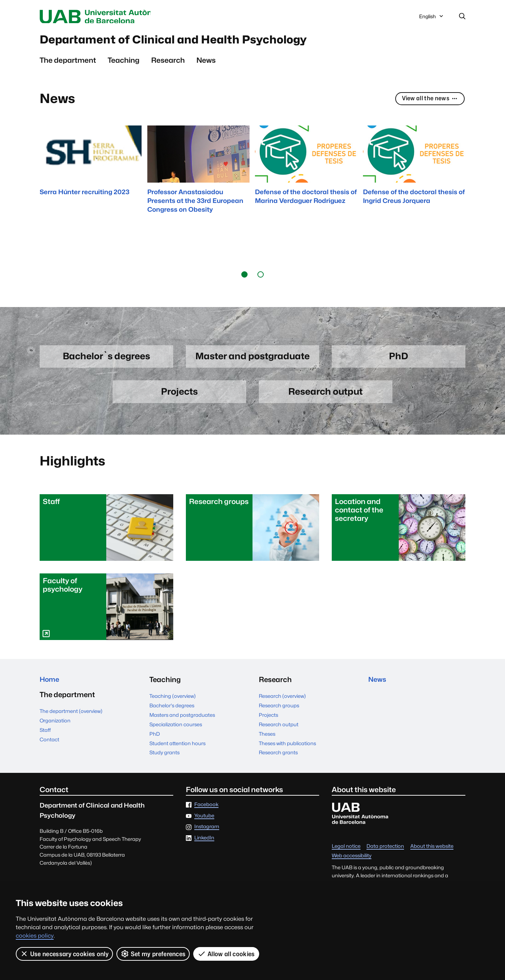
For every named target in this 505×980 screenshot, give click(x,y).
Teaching (124, 63)
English (432, 19)
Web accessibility (352, 861)
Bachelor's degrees (172, 710)
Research (168, 63)
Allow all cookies (226, 954)
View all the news (428, 102)
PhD (155, 739)
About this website (432, 851)
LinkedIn (204, 843)
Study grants (164, 758)
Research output (279, 729)
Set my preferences (153, 954)
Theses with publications (287, 748)
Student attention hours (177, 748)
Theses (267, 739)
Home (50, 684)
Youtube (204, 821)
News (206, 63)
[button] (244, 278)
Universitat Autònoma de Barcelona (106, 17)
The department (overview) (71, 717)
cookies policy (35, 936)
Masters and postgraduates (182, 720)
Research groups (279, 710)
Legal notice (346, 851)
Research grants (278, 758)
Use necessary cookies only (64, 954)
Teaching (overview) (173, 701)
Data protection (385, 851)
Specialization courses (176, 729)
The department (68, 63)
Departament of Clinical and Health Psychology (196, 42)
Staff (45, 736)
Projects (268, 720)
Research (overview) (282, 701)
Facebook (206, 809)
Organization (55, 726)
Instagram (207, 832)
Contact (49, 745)
